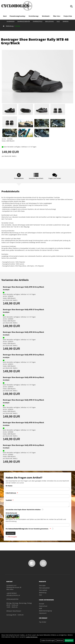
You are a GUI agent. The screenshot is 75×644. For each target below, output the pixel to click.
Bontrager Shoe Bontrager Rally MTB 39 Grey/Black (23, 355)
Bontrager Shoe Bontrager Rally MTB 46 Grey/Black (35, 41)
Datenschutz (43, 606)
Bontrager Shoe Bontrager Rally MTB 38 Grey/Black (23, 332)
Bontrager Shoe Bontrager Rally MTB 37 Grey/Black (23, 310)
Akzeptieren (69, 640)
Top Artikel (42, 622)
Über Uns (57, 16)
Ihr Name (9, 486)
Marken (66, 21)
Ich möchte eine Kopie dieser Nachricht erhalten (23, 510)
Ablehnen (60, 640)
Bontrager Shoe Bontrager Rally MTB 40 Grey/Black (23, 377)
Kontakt (41, 604)
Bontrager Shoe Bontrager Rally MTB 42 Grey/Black (23, 287)
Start (5, 16)
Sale (58, 21)
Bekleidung (50, 21)
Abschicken (11, 533)
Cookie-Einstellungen (48, 640)
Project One (68, 16)
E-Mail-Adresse (11, 493)
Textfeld (9, 500)
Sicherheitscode (11, 513)
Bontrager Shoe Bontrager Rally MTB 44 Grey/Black (23, 445)
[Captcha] (37, 525)
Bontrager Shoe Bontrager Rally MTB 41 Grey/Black (23, 400)
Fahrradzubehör (24, 21)
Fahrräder (11, 21)
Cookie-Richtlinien (32, 637)
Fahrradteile (38, 21)
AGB (40, 608)
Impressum (43, 613)
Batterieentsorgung (45, 611)
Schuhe (18, 26)
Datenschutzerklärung (16, 529)
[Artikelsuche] (71, 6)
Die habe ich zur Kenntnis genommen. (27, 529)
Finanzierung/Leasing (18, 16)
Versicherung (34, 16)
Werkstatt (46, 16)
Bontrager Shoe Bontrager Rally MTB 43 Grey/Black (23, 423)
